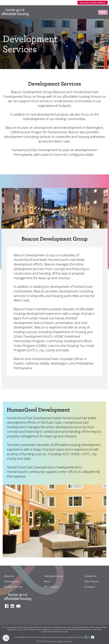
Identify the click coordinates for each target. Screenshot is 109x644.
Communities (11, 581)
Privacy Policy (41, 637)
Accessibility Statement (25, 637)
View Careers (92, 581)
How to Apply (51, 587)
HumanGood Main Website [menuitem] (93, 3)
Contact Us (90, 576)
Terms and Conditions (57, 637)
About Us (9, 576)
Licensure (90, 587)
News (47, 581)
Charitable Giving (53, 576)
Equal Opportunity (76, 637)
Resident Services (13, 587)
